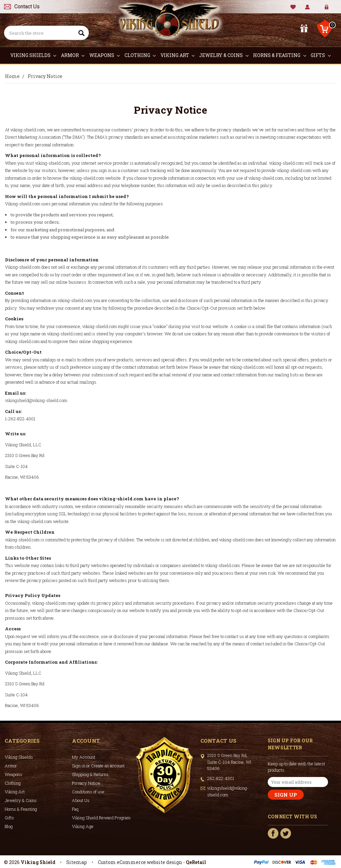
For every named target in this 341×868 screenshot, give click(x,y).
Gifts (321, 55)
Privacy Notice (86, 783)
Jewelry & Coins (224, 55)
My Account (308, 7)
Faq (75, 809)
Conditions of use (88, 792)
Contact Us (27, 6)
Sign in (322, 10)
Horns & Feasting (280, 55)
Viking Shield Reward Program (101, 818)
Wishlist (293, 7)
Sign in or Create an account (98, 766)
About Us (81, 800)
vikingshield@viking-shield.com (36, 400)
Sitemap (77, 862)
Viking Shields (33, 55)
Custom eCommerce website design (140, 862)
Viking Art (178, 55)
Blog (9, 826)
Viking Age (83, 826)
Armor (73, 55)
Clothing (140, 55)
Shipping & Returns (90, 774)
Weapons (105, 55)
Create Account (332, 10)
